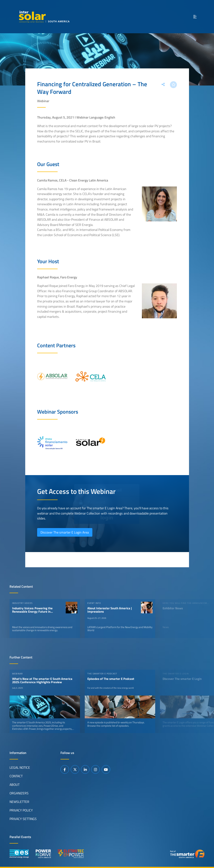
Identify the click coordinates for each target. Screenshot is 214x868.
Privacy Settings (23, 819)
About (15, 785)
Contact (16, 776)
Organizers (19, 793)
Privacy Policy (21, 810)
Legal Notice (20, 768)
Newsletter (19, 802)
